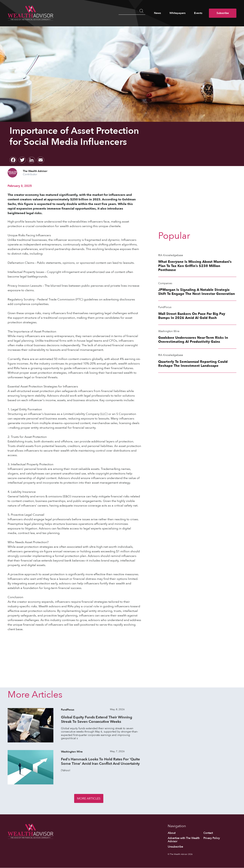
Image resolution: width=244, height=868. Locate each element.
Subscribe (223, 13)
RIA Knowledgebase (171, 255)
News (157, 13)
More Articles (89, 799)
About (172, 833)
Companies (165, 283)
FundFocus (165, 307)
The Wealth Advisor (35, 171)
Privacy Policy (212, 838)
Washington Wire (169, 331)
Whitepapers (177, 13)
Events (198, 13)
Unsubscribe (175, 847)
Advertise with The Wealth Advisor (184, 840)
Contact (208, 833)
